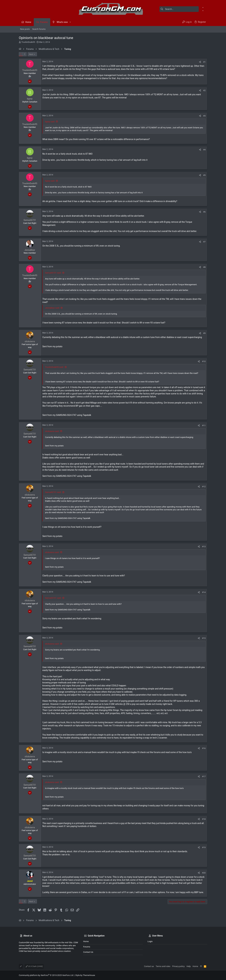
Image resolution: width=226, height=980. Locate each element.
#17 (204, 776)
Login (150, 941)
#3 (204, 116)
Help (189, 966)
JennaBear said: (52, 308)
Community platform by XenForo (46, 975)
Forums (87, 947)
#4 (204, 150)
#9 (204, 333)
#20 (204, 873)
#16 (204, 748)
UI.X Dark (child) (34, 966)
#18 (204, 819)
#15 (204, 638)
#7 (204, 242)
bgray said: (50, 122)
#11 (204, 425)
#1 (204, 62)
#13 (204, 547)
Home (86, 941)
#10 (204, 361)
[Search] (179, 9)
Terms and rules (163, 966)
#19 (204, 847)
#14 (204, 592)
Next (31, 54)
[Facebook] (206, 7)
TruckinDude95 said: (54, 367)
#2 (204, 90)
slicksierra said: (52, 431)
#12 (204, 487)
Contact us (88, 952)
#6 (204, 212)
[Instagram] (206, 10)
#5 (204, 175)
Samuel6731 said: (53, 273)
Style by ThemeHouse (85, 975)
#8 (204, 267)
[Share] (200, 62)
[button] (70, 22)
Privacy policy (178, 966)
